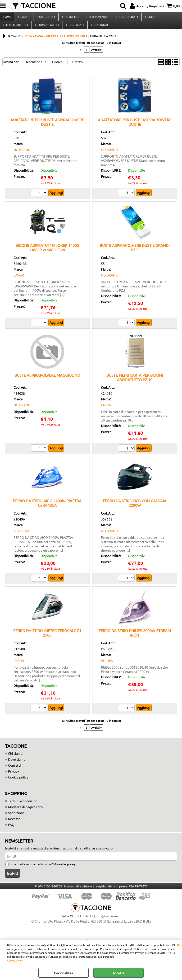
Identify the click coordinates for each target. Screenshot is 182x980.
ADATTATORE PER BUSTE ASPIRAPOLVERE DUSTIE (47, 127)
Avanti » (96, 55)
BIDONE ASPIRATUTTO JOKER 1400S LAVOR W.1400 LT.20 (47, 253)
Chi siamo (15, 759)
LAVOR (19, 281)
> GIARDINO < (45, 18)
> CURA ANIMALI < (47, 29)
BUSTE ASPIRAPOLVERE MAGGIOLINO (47, 380)
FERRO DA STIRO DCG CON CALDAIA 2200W (135, 508)
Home (7, 18)
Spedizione (16, 818)
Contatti (14, 771)
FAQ (11, 830)
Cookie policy (15, 960)
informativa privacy (64, 870)
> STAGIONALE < (101, 29)
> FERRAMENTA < (97, 18)
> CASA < (24, 18)
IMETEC (19, 666)
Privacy (14, 777)
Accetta (118, 973)
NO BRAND (22, 155)
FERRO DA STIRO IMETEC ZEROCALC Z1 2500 (47, 638)
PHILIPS (107, 666)
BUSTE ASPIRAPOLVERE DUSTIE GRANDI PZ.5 (135, 253)
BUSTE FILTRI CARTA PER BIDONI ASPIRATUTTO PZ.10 (135, 383)
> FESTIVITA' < (75, 29)
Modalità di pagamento (25, 812)
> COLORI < (151, 18)
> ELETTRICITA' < (126, 18)
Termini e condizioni (23, 806)
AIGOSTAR (21, 536)
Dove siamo (17, 765)
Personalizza (64, 973)
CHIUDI (178, 944)
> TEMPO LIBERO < (16, 29)
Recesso (14, 824)
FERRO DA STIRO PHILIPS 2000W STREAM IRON (135, 638)
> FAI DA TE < (70, 18)
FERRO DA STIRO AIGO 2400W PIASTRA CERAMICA (47, 508)
